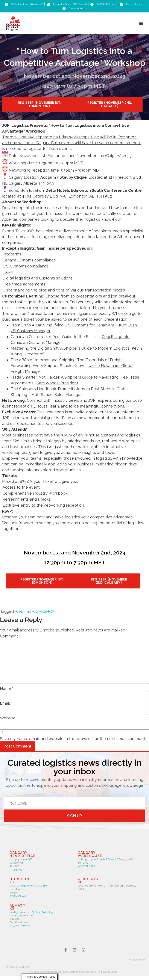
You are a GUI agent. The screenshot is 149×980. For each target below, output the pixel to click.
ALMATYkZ (18, 907)
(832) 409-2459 (18, 896)
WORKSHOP (43, 611)
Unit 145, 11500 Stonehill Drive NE (98, 859)
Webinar (22, 611)
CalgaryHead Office (23, 854)
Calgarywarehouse (90, 854)
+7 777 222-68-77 (20, 926)
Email (6, 703)
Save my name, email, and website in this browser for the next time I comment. (73, 739)
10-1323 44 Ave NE (21, 859)
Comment (10, 636)
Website (8, 718)
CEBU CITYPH (88, 881)
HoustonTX (19, 881)
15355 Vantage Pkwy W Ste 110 (28, 886)
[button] (141, 23)
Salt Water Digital (108, 972)
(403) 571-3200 (19, 869)
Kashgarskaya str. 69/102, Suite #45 (31, 912)
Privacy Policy (137, 960)
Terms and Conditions (17, 967)
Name (7, 689)
